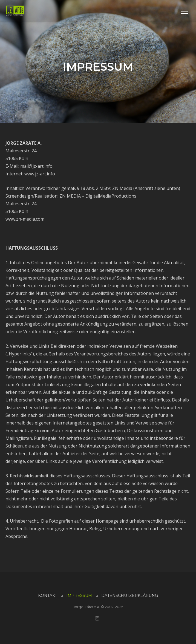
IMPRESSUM (79, 595)
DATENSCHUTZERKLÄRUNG (130, 595)
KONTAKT (47, 595)
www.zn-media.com (25, 219)
